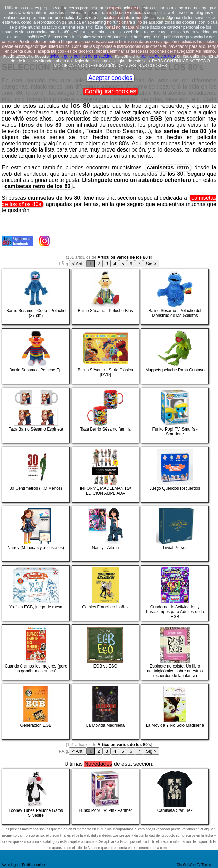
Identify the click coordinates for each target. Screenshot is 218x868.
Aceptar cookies (110, 78)
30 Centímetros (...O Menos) (33, 475)
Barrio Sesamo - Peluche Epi (33, 356)
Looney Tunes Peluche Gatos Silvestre (33, 797)
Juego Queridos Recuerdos (172, 475)
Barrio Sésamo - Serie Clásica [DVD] (103, 356)
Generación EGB (29, 712)
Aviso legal (10, 865)
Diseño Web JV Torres (194, 865)
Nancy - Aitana (98, 534)
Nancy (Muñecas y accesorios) (34, 534)
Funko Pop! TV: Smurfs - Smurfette (170, 416)
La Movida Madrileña (99, 712)
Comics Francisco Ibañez (101, 593)
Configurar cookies (110, 91)
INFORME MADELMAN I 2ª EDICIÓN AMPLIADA (102, 475)
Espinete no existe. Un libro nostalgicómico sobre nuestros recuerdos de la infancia (173, 653)
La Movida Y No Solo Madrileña (174, 712)
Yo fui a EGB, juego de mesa (33, 593)
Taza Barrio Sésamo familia (102, 416)
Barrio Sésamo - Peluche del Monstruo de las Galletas (172, 297)
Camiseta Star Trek (168, 797)
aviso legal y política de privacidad (81, 56)
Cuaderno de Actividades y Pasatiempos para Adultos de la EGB (174, 593)
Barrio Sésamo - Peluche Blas (103, 297)
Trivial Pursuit (168, 534)
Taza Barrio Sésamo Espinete (34, 416)
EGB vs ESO (99, 653)
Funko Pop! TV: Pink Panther (103, 797)
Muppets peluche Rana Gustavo (174, 356)
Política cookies (34, 865)
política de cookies (158, 56)
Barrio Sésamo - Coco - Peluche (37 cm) (35, 297)
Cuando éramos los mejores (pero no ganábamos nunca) (36, 653)
